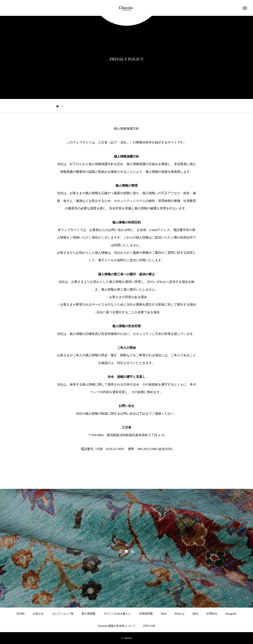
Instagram (231, 614)
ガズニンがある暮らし (117, 614)
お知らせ (38, 614)
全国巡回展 (146, 614)
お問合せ (212, 614)
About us (179, 614)
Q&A (195, 614)
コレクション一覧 (63, 614)
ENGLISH (149, 626)
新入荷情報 (89, 614)
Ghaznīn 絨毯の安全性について (117, 626)
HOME (21, 614)
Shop (164, 614)
